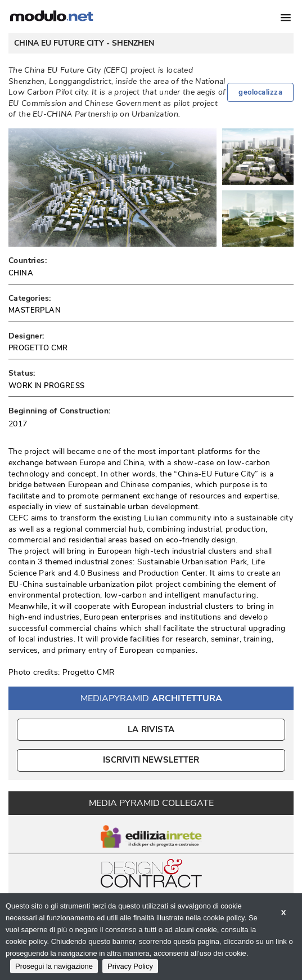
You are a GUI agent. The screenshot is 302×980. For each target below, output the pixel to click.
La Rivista (151, 729)
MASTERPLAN (35, 310)
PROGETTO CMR (38, 348)
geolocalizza (260, 92)
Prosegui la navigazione (54, 966)
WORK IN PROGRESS (46, 386)
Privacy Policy (130, 966)
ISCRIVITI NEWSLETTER (151, 760)
